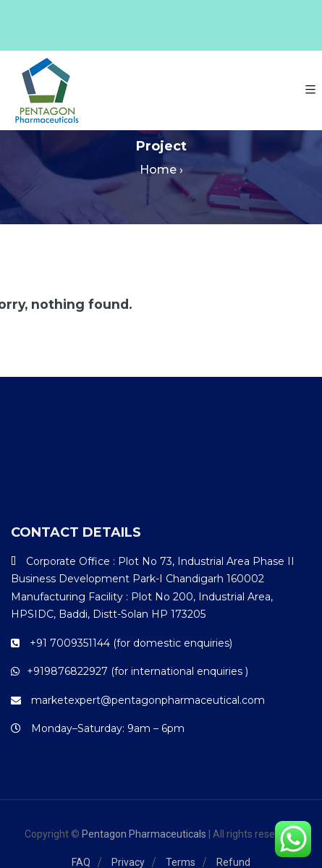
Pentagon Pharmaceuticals (144, 834)
